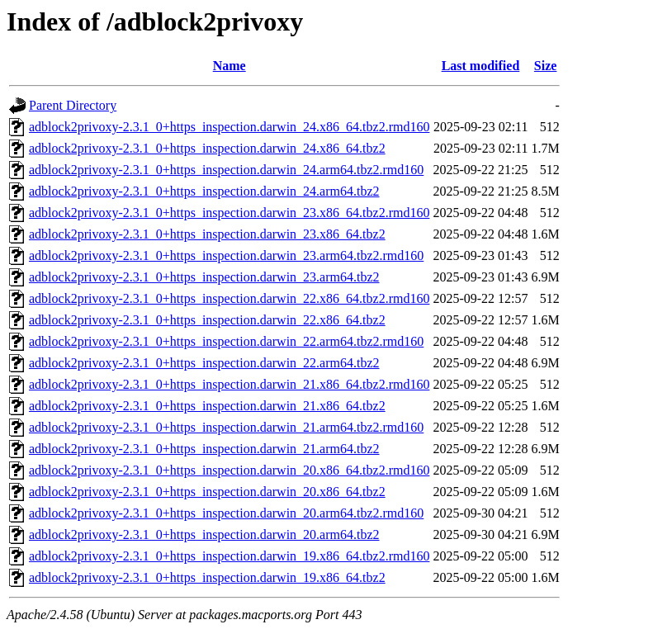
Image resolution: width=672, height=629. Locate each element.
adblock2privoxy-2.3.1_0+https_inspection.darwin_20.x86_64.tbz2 (207, 492)
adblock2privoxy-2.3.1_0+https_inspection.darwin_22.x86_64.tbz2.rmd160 (229, 298)
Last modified (481, 66)
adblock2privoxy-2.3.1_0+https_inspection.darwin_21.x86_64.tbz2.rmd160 (229, 384)
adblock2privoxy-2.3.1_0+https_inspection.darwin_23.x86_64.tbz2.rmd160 (229, 213)
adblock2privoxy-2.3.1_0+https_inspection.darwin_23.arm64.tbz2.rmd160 (226, 255)
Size (546, 66)
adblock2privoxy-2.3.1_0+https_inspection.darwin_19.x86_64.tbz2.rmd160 (229, 556)
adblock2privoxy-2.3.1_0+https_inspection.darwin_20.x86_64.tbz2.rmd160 (229, 470)
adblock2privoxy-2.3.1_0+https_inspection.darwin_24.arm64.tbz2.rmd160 (226, 170)
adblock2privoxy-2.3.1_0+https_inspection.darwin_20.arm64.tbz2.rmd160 (226, 513)
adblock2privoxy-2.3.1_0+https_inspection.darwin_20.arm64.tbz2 (204, 534)
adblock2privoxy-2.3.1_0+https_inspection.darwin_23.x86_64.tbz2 (207, 234)
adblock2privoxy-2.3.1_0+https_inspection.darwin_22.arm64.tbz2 (204, 363)
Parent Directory (73, 105)
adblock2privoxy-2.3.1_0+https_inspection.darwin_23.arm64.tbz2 (204, 277)
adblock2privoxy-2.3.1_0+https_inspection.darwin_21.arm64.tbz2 (204, 449)
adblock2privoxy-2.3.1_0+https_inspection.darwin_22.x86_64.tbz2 (207, 320)
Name (230, 66)
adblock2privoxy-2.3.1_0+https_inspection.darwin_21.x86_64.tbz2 (207, 406)
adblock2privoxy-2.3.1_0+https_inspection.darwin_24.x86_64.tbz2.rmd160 (229, 127)
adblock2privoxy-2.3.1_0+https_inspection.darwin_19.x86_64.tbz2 (207, 577)
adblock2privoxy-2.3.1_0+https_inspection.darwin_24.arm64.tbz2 (204, 191)
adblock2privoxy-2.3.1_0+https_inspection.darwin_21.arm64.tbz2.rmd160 (226, 427)
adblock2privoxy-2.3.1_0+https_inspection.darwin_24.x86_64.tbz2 (207, 148)
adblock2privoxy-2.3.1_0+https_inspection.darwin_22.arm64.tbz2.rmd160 (226, 341)
